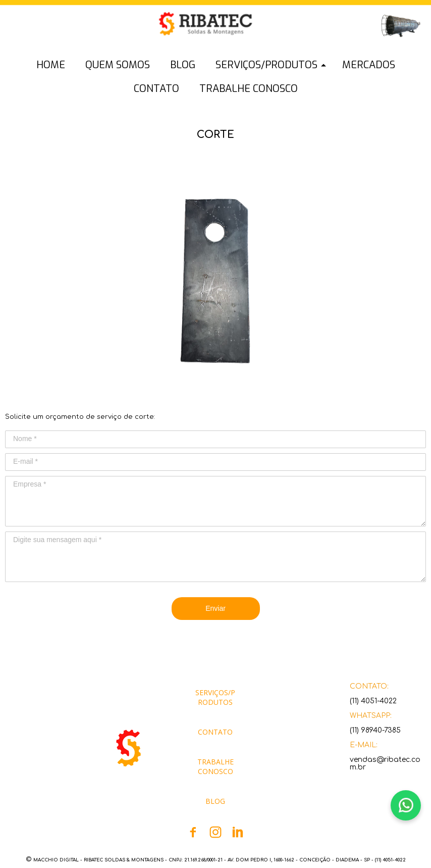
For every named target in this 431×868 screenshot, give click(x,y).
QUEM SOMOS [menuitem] (118, 65)
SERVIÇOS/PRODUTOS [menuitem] (266, 65)
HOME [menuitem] (51, 65)
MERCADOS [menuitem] (369, 65)
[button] (50, 33)
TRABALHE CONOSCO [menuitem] (249, 89)
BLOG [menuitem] (183, 65)
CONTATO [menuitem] (156, 89)
